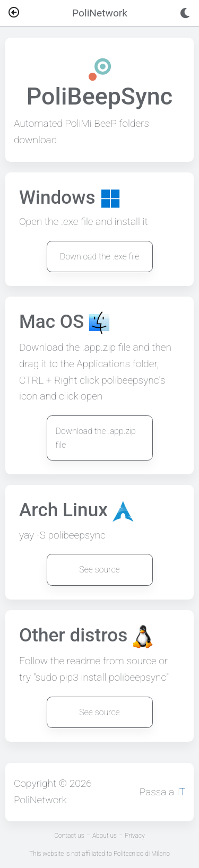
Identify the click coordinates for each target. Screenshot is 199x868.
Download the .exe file (100, 257)
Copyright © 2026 (53, 783)
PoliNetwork (40, 800)
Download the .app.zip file (96, 438)
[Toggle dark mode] (185, 13)
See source (99, 570)
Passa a (162, 792)
